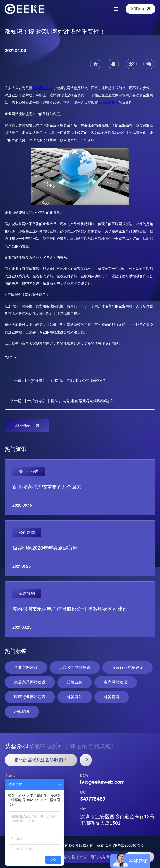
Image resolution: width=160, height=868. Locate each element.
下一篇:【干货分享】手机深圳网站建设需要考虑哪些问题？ (62, 401)
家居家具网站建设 (30, 682)
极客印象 (22, 712)
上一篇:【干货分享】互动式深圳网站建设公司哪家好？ (58, 380)
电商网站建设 (116, 682)
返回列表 (27, 426)
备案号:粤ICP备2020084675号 (120, 845)
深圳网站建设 (43, 88)
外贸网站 (75, 697)
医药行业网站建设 (30, 697)
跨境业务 (75, 682)
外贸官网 (112, 697)
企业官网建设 (26, 667)
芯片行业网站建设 (127, 667)
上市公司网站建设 (75, 667)
